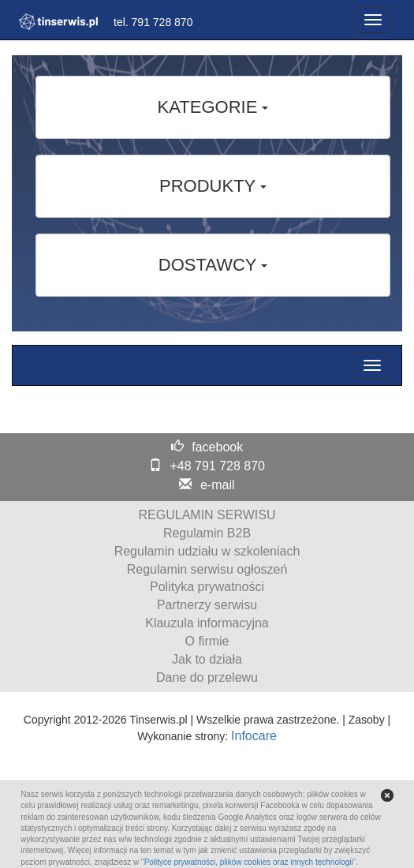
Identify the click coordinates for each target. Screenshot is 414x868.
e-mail (218, 485)
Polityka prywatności (207, 587)
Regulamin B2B (207, 533)
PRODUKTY (213, 186)
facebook (217, 447)
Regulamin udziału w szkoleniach (207, 551)
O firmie (207, 641)
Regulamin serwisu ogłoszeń (207, 569)
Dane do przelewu (207, 677)
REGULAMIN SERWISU (207, 515)
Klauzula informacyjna (207, 623)
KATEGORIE (213, 107)
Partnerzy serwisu (207, 605)
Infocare (254, 736)
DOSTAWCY (213, 265)
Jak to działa (207, 659)
